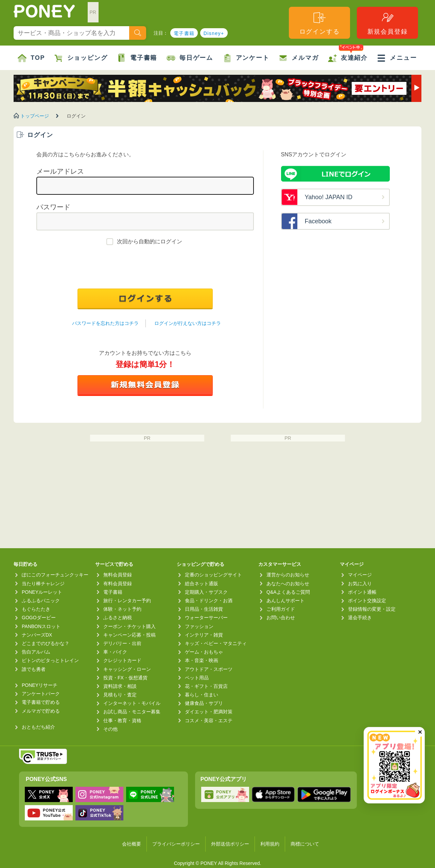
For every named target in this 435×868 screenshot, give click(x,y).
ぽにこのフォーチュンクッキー (55, 575)
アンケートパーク (41, 694)
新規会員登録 (388, 23)
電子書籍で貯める (41, 702)
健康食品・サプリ (204, 703)
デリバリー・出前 (122, 643)
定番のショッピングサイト (213, 575)
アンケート (246, 58)
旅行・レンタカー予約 (127, 601)
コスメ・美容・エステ (209, 721)
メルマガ (299, 58)
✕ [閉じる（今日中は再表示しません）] (420, 732)
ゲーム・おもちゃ (204, 652)
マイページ (360, 575)
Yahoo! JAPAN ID (329, 197)
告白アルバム (36, 652)
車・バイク (115, 652)
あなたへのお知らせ (288, 584)
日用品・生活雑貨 (204, 609)
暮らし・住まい (202, 695)
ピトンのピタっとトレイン (50, 660)
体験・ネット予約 (122, 609)
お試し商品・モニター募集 (132, 712)
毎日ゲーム (190, 58)
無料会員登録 (118, 575)
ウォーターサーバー (206, 618)
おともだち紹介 (38, 727)
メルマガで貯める (41, 711)
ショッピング (81, 58)
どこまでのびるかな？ (46, 643)
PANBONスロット (41, 626)
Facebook (318, 221)
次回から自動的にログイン (150, 241)
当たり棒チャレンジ (43, 584)
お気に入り (360, 584)
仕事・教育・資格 (122, 721)
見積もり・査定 (120, 695)
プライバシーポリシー (176, 844)
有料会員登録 (118, 584)
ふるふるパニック (41, 601)
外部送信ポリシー (230, 844)
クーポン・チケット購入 (129, 626)
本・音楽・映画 (202, 660)
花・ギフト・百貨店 (206, 686)
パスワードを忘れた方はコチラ (105, 323)
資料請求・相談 (120, 686)
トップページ (35, 116)
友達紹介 (348, 54)
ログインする (320, 23)
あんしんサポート (285, 601)
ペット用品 (197, 678)
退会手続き (360, 618)
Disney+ (214, 33)
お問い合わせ (281, 618)
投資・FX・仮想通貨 (125, 678)
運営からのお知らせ (288, 575)
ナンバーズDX (37, 635)
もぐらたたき (36, 609)
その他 (110, 729)
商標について (305, 844)
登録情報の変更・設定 (372, 609)
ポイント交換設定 (367, 601)
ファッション (199, 626)
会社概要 (132, 844)
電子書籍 (184, 33)
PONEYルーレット (42, 592)
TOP (31, 58)
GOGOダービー (39, 618)
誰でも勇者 (34, 669)
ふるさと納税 (118, 618)
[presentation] (145, 268)
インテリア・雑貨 (204, 635)
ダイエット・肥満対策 (209, 712)
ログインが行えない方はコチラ (188, 323)
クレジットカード (122, 660)
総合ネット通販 (202, 584)
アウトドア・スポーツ (209, 669)
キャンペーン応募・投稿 (129, 635)
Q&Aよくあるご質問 (288, 592)
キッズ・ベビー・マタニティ (216, 643)
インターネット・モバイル (132, 703)
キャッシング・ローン (127, 669)
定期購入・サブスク (206, 592)
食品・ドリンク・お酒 (209, 601)
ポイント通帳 (362, 592)
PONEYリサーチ (40, 685)
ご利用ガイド (281, 609)
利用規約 (270, 844)
